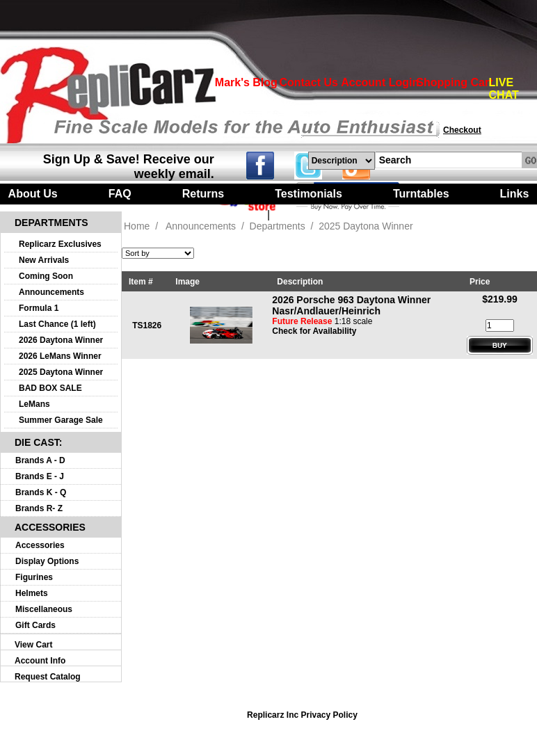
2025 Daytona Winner (61, 372)
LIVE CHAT (504, 89)
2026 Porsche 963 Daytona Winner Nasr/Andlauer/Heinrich (351, 305)
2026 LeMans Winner (60, 356)
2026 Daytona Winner (61, 340)
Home (137, 226)
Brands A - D (40, 460)
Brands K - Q (41, 492)
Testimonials (308, 194)
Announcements (51, 292)
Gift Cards (35, 625)
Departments (278, 226)
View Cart (33, 645)
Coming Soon (46, 276)
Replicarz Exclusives (60, 244)
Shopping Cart (454, 82)
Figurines (34, 577)
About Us (33, 194)
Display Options (47, 561)
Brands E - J (40, 476)
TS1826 (147, 325)
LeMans (34, 404)
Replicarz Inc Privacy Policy (302, 715)
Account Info (40, 661)
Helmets (32, 593)
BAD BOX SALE (50, 388)
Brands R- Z (39, 508)
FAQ (120, 194)
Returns (203, 194)
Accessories (40, 545)
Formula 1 (39, 308)
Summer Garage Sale (61, 420)
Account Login (380, 82)
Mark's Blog (246, 82)
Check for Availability (314, 331)
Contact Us (308, 82)
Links (515, 194)
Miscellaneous (44, 609)
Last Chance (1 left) (57, 324)
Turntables (421, 194)
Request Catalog (48, 677)
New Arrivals (44, 260)
